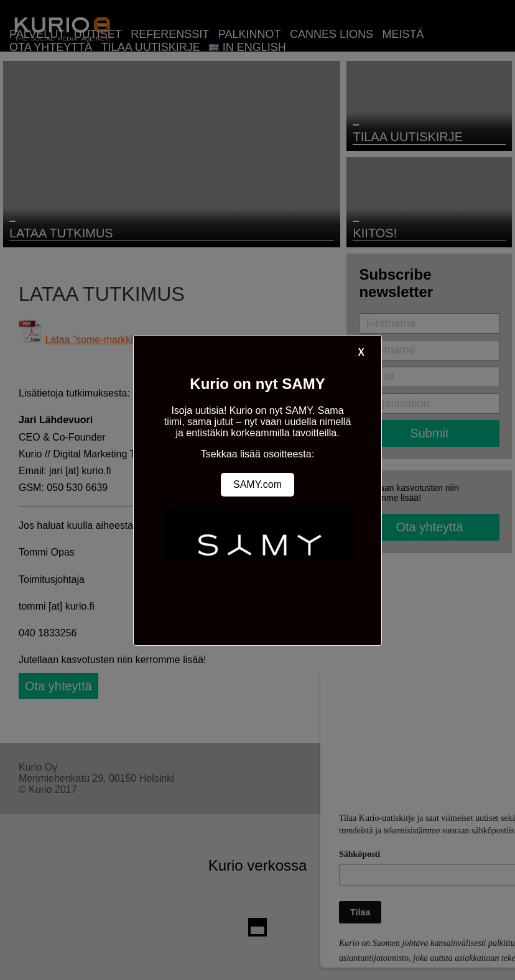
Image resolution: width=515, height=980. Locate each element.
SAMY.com (257, 484)
